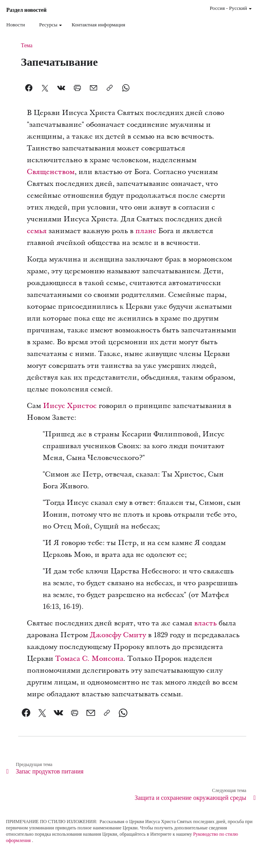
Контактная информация (98, 25)
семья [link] (37, 231)
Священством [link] (51, 172)
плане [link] (146, 231)
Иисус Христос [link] (70, 406)
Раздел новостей (26, 10)
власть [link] (205, 623)
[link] (26, 713)
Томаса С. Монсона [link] (89, 659)
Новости (16, 25)
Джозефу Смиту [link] (118, 635)
